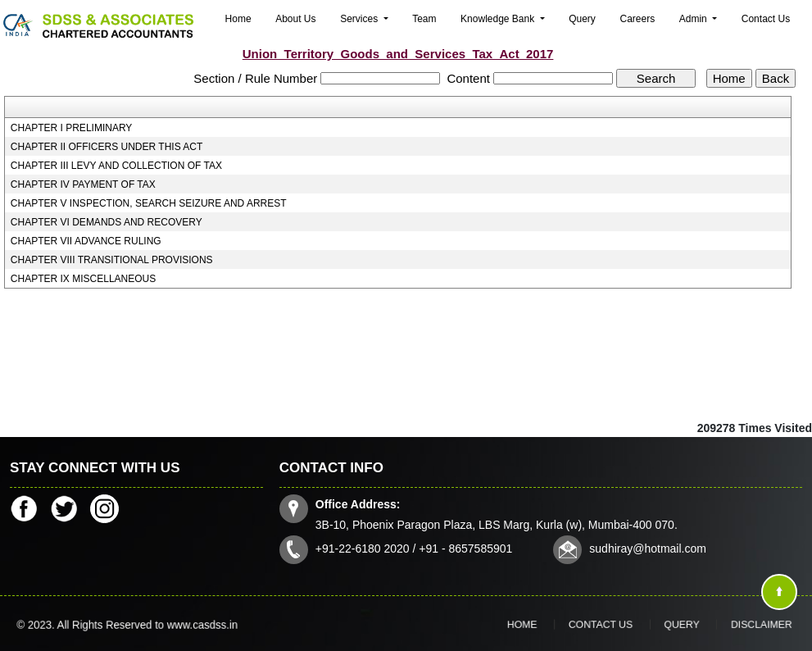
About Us (295, 19)
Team (424, 19)
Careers (637, 19)
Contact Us (766, 19)
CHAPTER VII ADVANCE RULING (86, 241)
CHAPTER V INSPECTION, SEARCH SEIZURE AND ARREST (149, 203)
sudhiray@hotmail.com (643, 546)
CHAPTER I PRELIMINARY (71, 128)
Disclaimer (721, 625)
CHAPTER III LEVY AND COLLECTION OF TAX (116, 166)
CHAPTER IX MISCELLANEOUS (83, 279)
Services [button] (360, 19)
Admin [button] (694, 19)
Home (238, 19)
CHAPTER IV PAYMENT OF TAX (83, 184)
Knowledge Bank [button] (499, 19)
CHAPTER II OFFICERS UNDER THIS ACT (107, 147)
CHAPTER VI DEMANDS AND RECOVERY (107, 222)
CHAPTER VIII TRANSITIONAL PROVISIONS (112, 260)
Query (582, 19)
